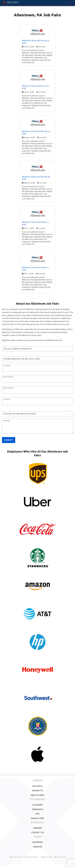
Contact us (38, 832)
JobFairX (37, 828)
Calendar (37, 805)
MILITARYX (11, 2)
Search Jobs (37, 818)
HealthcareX (38, 795)
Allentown (37, 32)
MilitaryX (37, 786)
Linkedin (37, 847)
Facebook (37, 842)
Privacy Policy (60, 857)
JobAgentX (37, 809)
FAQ (37, 814)
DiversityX (38, 791)
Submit (9, 440)
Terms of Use (46, 857)
